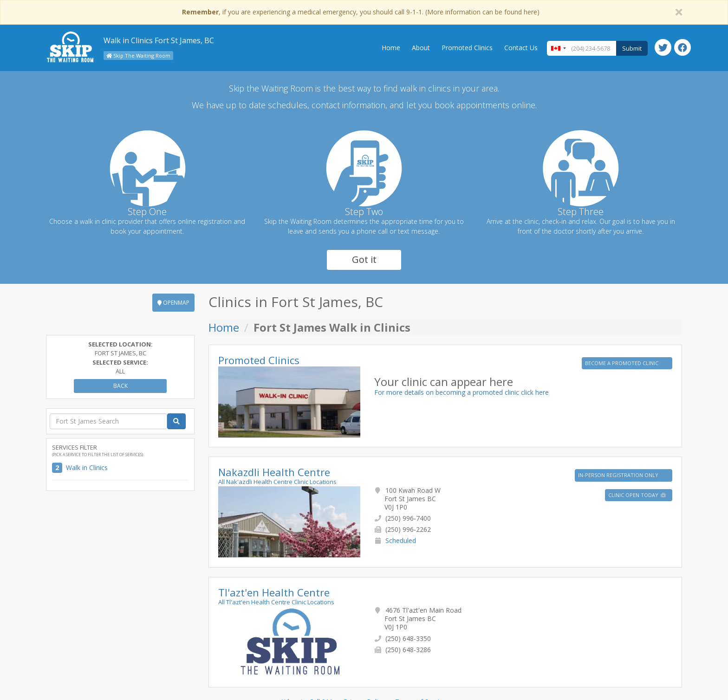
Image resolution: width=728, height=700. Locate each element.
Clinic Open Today (637, 495)
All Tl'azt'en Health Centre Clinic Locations (276, 602)
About (421, 48)
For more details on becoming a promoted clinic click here (461, 392)
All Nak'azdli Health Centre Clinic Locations (277, 482)
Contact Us (521, 48)
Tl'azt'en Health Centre (274, 592)
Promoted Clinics (467, 48)
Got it (364, 259)
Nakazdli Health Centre (274, 472)
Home (391, 48)
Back (120, 386)
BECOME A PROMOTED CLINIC (622, 363)
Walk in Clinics (87, 468)
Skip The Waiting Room (138, 56)
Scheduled (401, 540)
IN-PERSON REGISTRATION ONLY (619, 475)
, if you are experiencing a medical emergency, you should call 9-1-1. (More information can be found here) (361, 12)
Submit (632, 48)
